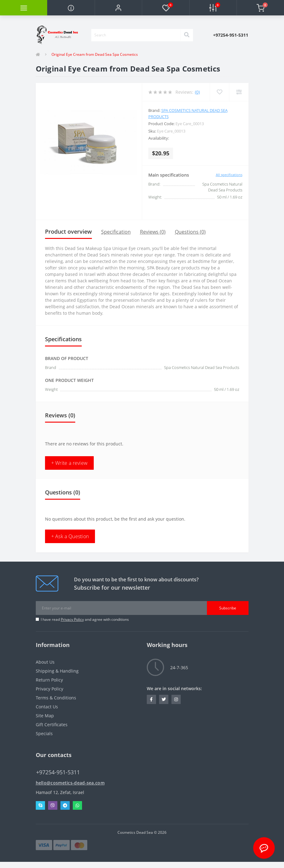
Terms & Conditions (56, 698)
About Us (45, 662)
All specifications (229, 175)
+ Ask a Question (70, 536)
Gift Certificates (52, 725)
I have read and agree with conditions (85, 619)
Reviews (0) (153, 232)
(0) (197, 92)
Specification (116, 232)
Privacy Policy (72, 619)
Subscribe (228, 608)
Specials (44, 733)
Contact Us (47, 707)
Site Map (45, 716)
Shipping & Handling (57, 671)
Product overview (68, 231)
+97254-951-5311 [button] (58, 772)
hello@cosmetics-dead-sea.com (70, 783)
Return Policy (49, 680)
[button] (118, 8)
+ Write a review (70, 463)
